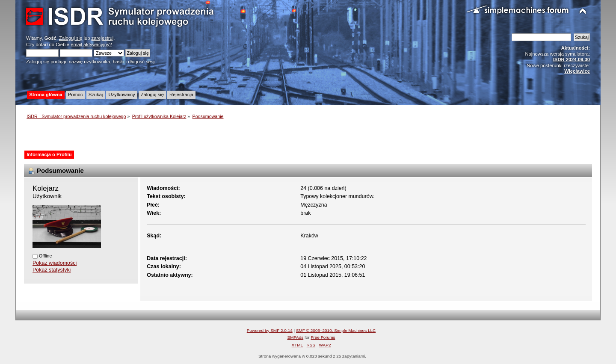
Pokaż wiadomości (55, 263)
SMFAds (296, 337)
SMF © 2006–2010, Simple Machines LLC (336, 330)
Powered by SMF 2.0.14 (270, 330)
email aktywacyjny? (91, 44)
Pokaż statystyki (52, 270)
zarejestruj (103, 38)
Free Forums (323, 337)
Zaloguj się (71, 38)
